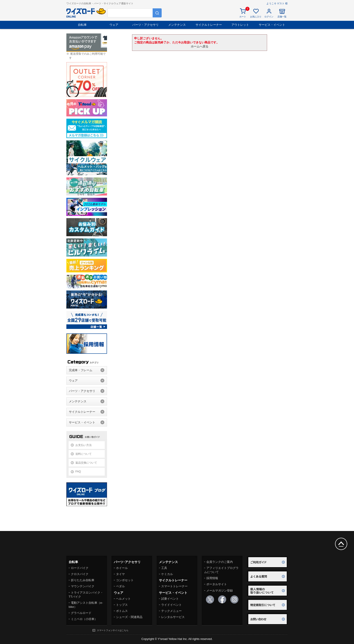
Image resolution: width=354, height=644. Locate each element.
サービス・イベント (272, 25)
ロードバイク (80, 568)
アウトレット (240, 25)
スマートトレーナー (174, 586)
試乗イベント (170, 599)
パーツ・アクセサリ (146, 25)
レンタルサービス (173, 617)
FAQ (78, 472)
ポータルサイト (217, 584)
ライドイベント (171, 605)
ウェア (114, 25)
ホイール (122, 568)
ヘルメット (123, 599)
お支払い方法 (84, 445)
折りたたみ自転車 (83, 580)
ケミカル (167, 574)
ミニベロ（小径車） (84, 619)
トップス (122, 605)
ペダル (120, 586)
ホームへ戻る (200, 46)
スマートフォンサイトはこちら (113, 630)
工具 (164, 568)
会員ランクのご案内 (220, 562)
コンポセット (125, 580)
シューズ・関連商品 (129, 617)
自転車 (82, 25)
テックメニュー (171, 611)
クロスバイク (80, 574)
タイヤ (120, 574)
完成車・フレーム (81, 370)
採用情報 (212, 578)
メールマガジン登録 (220, 591)
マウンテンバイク (83, 586)
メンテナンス (177, 25)
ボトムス (122, 611)
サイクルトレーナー (209, 25)
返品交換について (86, 463)
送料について (84, 454)
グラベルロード (81, 613)
